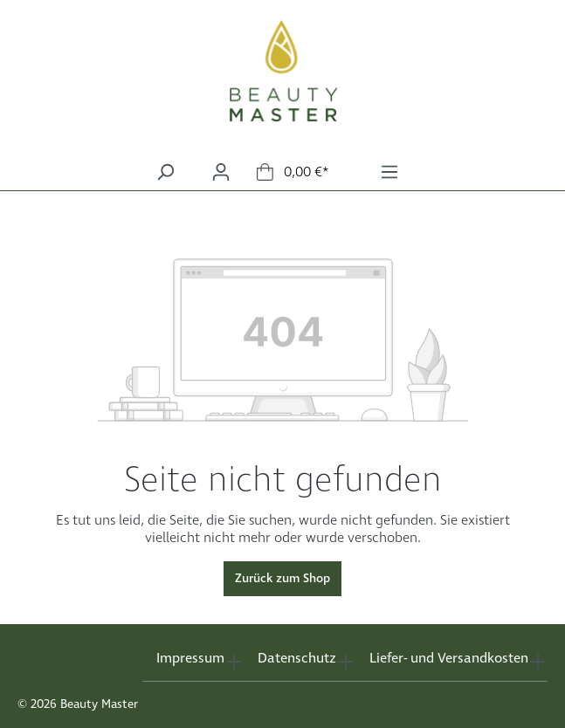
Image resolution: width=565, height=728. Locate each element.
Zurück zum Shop (282, 579)
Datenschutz (297, 659)
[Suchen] (165, 172)
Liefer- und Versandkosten (449, 659)
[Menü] (389, 172)
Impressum (190, 659)
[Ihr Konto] (221, 172)
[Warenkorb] (293, 173)
